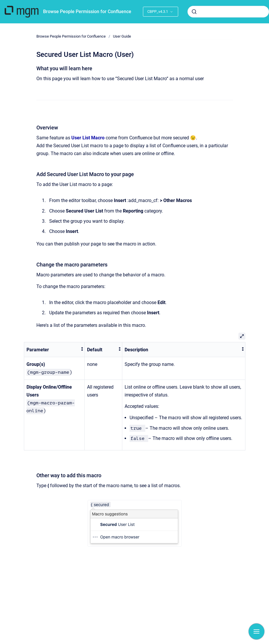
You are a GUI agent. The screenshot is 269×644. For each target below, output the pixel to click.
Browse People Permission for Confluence (87, 12)
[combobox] (228, 12)
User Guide (122, 36)
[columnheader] (54, 350)
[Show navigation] (256, 631)
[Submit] (194, 12)
